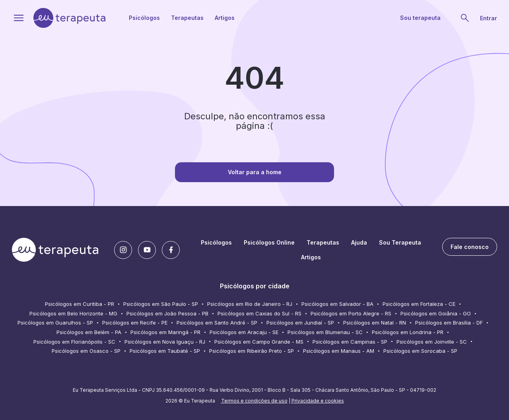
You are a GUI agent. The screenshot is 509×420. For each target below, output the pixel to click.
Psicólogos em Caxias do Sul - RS (259, 313)
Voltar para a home (255, 172)
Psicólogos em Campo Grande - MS (259, 342)
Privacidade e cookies (318, 401)
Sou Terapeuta (400, 242)
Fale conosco (470, 247)
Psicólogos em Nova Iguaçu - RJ (165, 342)
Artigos (225, 18)
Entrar (489, 18)
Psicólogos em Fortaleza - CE (419, 304)
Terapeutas (187, 18)
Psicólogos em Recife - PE (135, 323)
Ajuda (359, 242)
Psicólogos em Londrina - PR (408, 332)
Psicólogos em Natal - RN (375, 323)
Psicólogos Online (269, 242)
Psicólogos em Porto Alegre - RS (351, 313)
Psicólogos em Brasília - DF (449, 323)
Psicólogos (144, 18)
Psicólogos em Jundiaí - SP (300, 323)
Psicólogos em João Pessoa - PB (167, 313)
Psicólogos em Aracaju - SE (244, 332)
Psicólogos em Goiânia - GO (436, 313)
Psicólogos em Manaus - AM (339, 351)
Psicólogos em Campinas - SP (350, 342)
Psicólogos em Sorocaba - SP (420, 351)
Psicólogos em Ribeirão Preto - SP (252, 351)
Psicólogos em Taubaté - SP (165, 351)
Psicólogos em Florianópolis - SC (74, 342)
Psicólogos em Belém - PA (89, 332)
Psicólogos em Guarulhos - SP (55, 323)
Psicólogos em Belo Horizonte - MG (73, 313)
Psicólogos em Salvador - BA (337, 304)
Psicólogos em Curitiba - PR (80, 304)
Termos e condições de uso (254, 401)
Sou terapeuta (420, 18)
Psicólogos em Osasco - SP (86, 351)
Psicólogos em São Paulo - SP (161, 304)
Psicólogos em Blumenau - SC (325, 332)
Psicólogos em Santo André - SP (217, 323)
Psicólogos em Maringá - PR (165, 332)
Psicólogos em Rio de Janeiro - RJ (250, 304)
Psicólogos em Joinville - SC (432, 342)
